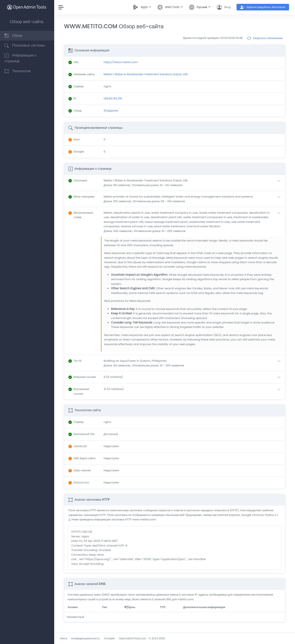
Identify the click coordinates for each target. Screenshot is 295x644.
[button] (193, 183)
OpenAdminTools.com (134, 638)
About (64, 638)
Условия (110, 638)
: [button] (79, 180)
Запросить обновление (265, 38)
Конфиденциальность (87, 638)
